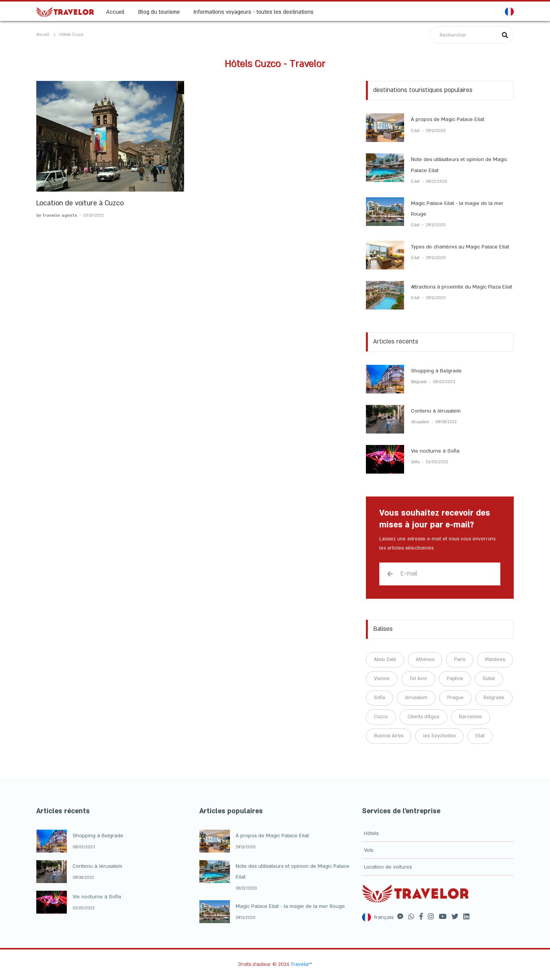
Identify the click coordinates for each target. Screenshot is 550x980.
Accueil (115, 12)
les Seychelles (439, 736)
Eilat (416, 131)
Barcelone (471, 717)
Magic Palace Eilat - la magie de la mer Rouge (290, 906)
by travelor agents (57, 216)
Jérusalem (421, 422)
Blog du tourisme (159, 12)
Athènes (425, 659)
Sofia (416, 462)
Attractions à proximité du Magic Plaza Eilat (462, 287)
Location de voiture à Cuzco (80, 203)
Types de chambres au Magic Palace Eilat (460, 247)
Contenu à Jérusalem (436, 411)
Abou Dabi (385, 659)
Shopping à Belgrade (436, 371)
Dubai (489, 679)
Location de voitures (388, 867)
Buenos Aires (389, 736)
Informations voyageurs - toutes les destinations (254, 12)
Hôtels (371, 833)
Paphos (455, 679)
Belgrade (419, 382)
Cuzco (381, 717)
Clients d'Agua (423, 717)
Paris (460, 659)
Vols (369, 850)
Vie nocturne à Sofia (435, 451)
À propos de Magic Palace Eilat (448, 119)
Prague (455, 698)
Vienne (382, 679)
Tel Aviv (418, 679)
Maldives (495, 659)
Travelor (300, 964)
